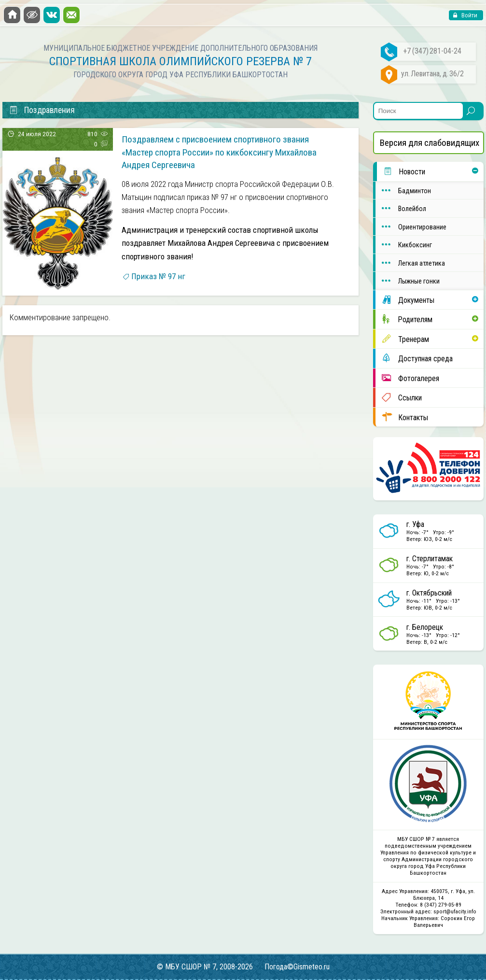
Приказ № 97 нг (158, 276)
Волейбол (401, 208)
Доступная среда (414, 358)
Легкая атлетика (410, 263)
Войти (469, 15)
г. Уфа (415, 524)
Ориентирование (411, 227)
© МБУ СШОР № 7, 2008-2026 (205, 967)
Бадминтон (403, 190)
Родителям (404, 319)
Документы (405, 300)
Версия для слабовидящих (430, 143)
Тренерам (402, 339)
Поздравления (42, 110)
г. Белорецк (425, 627)
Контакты (402, 417)
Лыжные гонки (408, 281)
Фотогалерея (407, 378)
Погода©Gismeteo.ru (297, 967)
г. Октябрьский (429, 593)
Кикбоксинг (404, 244)
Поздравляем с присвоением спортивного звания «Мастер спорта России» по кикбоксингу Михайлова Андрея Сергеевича (219, 152)
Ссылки (399, 397)
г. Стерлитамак (430, 559)
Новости (401, 171)
